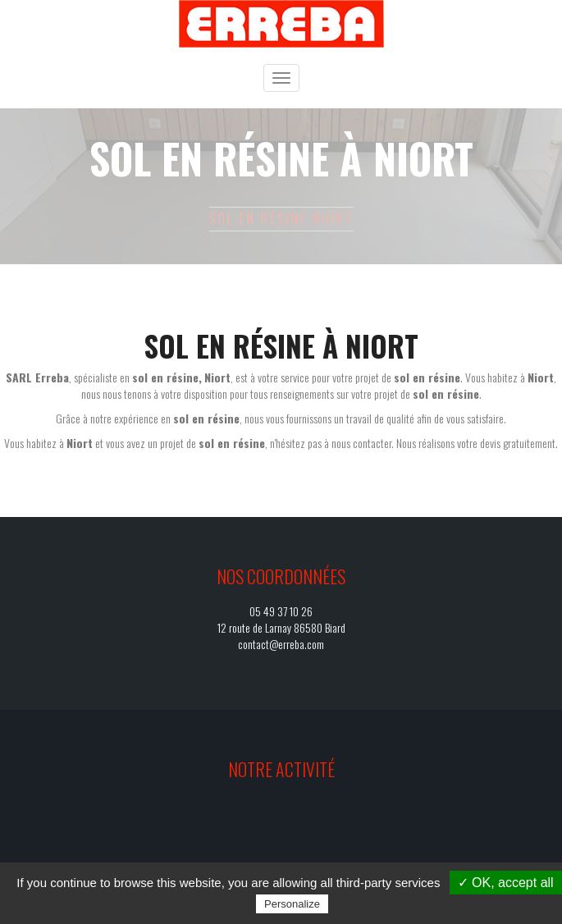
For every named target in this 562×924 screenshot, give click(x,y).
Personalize (292, 904)
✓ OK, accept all (506, 883)
